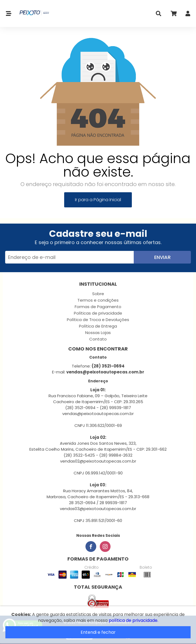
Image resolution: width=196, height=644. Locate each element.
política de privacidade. (133, 620)
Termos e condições (98, 300)
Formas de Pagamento (98, 307)
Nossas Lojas (98, 333)
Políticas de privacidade (98, 313)
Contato (98, 339)
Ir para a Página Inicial (98, 200)
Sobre (98, 294)
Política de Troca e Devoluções (98, 320)
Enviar (162, 257)
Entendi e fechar (98, 632)
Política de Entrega (98, 326)
